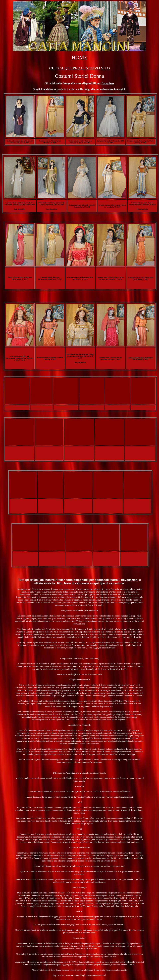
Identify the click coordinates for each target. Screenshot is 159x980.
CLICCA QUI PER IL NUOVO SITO (79, 68)
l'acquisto (108, 83)
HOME (79, 57)
